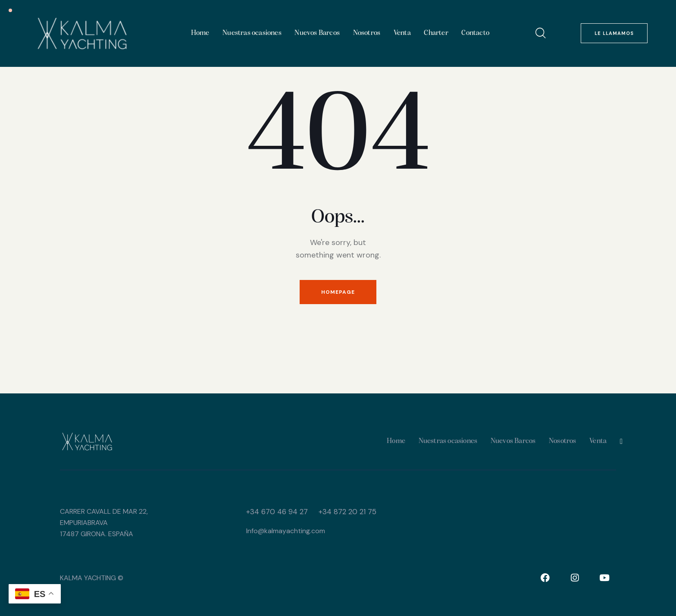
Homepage (338, 292)
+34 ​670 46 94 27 (277, 512)
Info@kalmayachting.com (286, 531)
